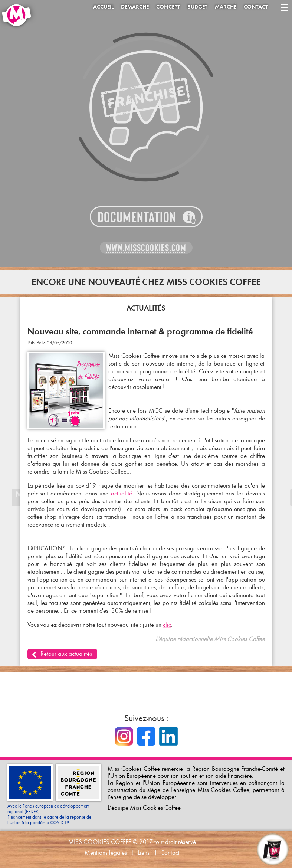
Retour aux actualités (66, 654)
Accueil (103, 7)
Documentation (137, 217)
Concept (168, 7)
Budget (197, 7)
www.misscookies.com (146, 248)
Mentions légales (106, 853)
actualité (122, 493)
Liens (144, 853)
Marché (226, 7)
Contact (256, 7)
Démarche (135, 7)
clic (167, 625)
